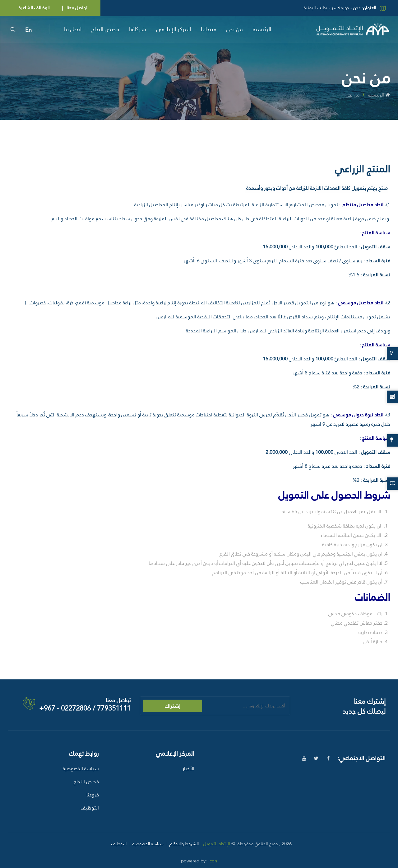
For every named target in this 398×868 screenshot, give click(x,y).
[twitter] (316, 758)
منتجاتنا (209, 29)
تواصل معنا (76, 8)
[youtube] (304, 758)
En (28, 30)
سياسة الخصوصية (81, 769)
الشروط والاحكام (184, 844)
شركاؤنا (138, 29)
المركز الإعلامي (174, 29)
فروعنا (93, 795)
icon (213, 861)
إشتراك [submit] (173, 706)
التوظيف (90, 808)
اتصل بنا (73, 29)
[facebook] (328, 758)
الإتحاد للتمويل (217, 844)
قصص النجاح (105, 29)
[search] (13, 29)
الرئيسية (262, 29)
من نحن (235, 29)
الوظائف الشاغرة (34, 8)
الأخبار (188, 769)
